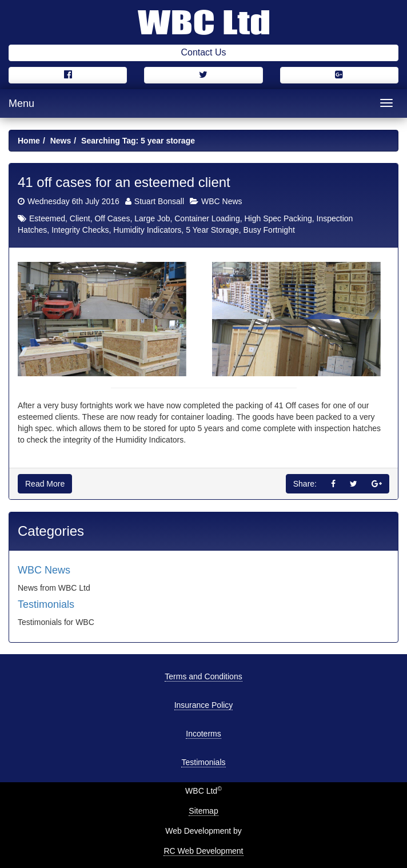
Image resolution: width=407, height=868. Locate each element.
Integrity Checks (80, 230)
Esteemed (47, 218)
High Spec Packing (278, 218)
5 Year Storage (212, 230)
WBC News (222, 201)
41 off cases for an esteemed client (124, 182)
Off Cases (112, 218)
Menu (21, 103)
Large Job (152, 218)
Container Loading (207, 218)
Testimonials (46, 604)
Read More (45, 484)
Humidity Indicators (147, 230)
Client (80, 218)
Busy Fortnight (269, 230)
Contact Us (203, 52)
